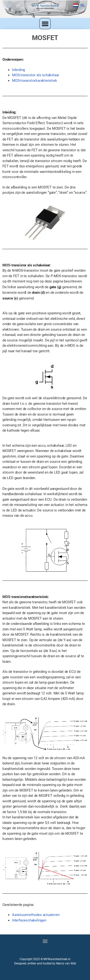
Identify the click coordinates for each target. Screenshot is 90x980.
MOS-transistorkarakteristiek (34, 81)
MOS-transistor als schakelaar (36, 75)
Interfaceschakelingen (29, 920)
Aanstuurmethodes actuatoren (36, 915)
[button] (45, 24)
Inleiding (18, 70)
